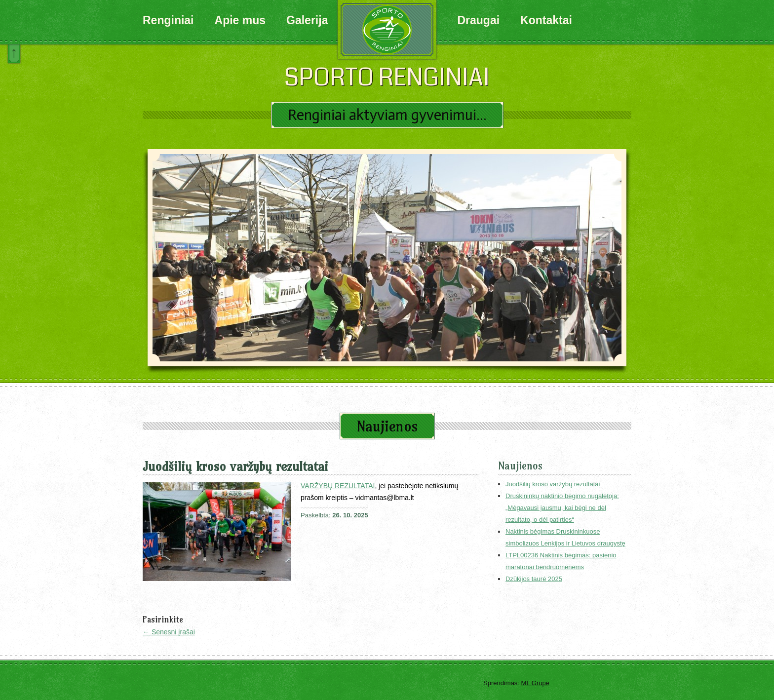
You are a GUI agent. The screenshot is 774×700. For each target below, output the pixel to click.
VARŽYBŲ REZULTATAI (338, 486)
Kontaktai (546, 20)
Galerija (307, 20)
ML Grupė (535, 683)
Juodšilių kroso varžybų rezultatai (235, 467)
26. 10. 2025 (350, 515)
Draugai (478, 20)
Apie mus (240, 20)
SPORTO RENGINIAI (387, 78)
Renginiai (168, 20)
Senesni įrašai (169, 632)
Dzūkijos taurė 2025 (534, 579)
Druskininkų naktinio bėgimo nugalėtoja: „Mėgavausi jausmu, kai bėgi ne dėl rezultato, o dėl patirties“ (562, 508)
